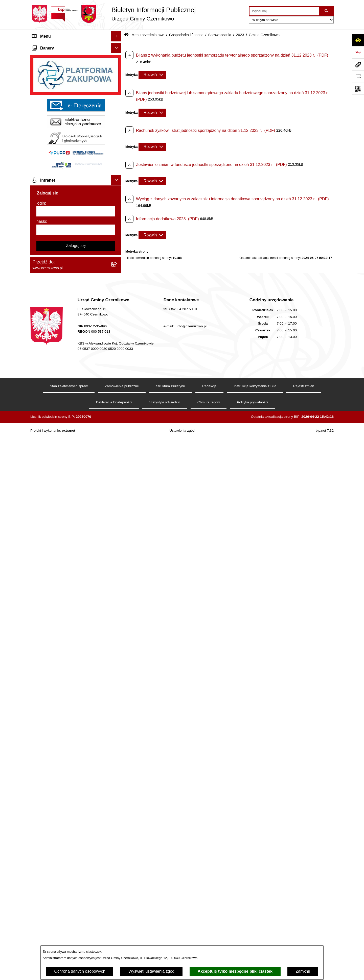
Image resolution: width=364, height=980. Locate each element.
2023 (240, 35)
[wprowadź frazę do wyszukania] (284, 11)
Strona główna (45, 46)
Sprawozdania (220, 35)
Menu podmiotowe (49, 824)
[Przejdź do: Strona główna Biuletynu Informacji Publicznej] (126, 35)
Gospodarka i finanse (186, 35)
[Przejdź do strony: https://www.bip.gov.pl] (358, 52)
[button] (117, 47)
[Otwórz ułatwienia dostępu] (358, 40)
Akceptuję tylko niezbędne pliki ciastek (235, 971)
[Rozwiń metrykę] (152, 75)
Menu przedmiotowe (51, 56)
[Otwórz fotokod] (358, 89)
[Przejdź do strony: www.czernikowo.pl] (358, 64)
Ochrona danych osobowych (80, 971)
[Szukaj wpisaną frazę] (327, 11)
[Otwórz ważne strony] (358, 77)
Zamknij (303, 971)
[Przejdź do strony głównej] (113, 14)
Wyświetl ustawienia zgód (151, 971)
